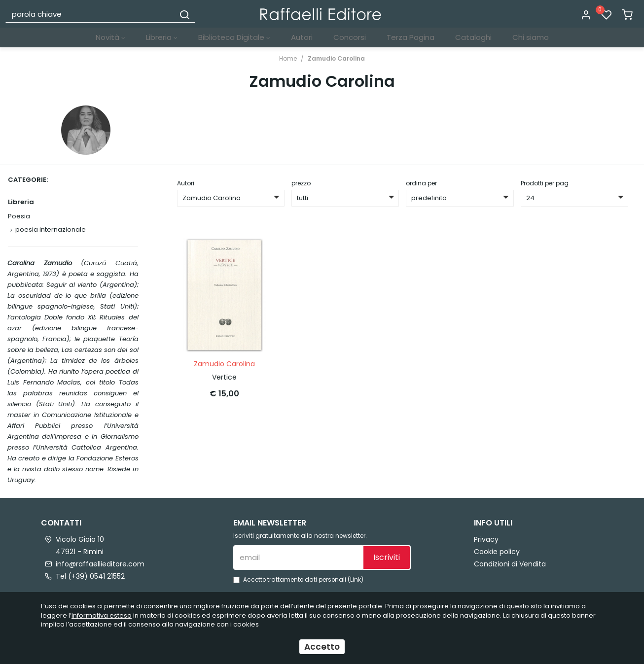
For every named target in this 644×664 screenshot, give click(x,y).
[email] (298, 558)
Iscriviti (387, 557)
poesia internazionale (51, 229)
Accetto (322, 647)
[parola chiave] (90, 14)
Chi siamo (531, 37)
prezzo (301, 183)
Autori (302, 37)
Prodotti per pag (545, 183)
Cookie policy (497, 552)
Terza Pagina (411, 37)
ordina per (421, 183)
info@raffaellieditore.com (100, 564)
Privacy (486, 539)
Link (356, 580)
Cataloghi (473, 37)
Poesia (19, 216)
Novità (110, 37)
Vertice (224, 377)
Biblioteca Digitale (234, 37)
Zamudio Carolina (336, 58)
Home (288, 58)
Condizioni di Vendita (510, 564)
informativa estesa (102, 615)
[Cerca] (184, 14)
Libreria (162, 37)
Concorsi (350, 37)
